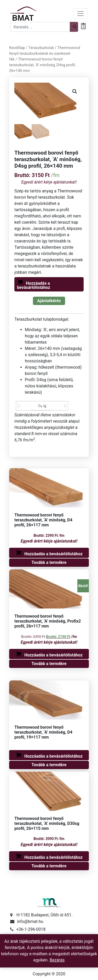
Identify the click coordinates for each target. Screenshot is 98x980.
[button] (75, 92)
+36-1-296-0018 (31, 930)
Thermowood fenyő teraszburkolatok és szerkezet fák (45, 53)
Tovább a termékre (49, 562)
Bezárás (57, 960)
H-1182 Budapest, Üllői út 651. (45, 915)
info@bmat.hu (30, 922)
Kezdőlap (17, 48)
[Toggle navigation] (80, 14)
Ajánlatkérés (49, 301)
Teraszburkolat (41, 48)
